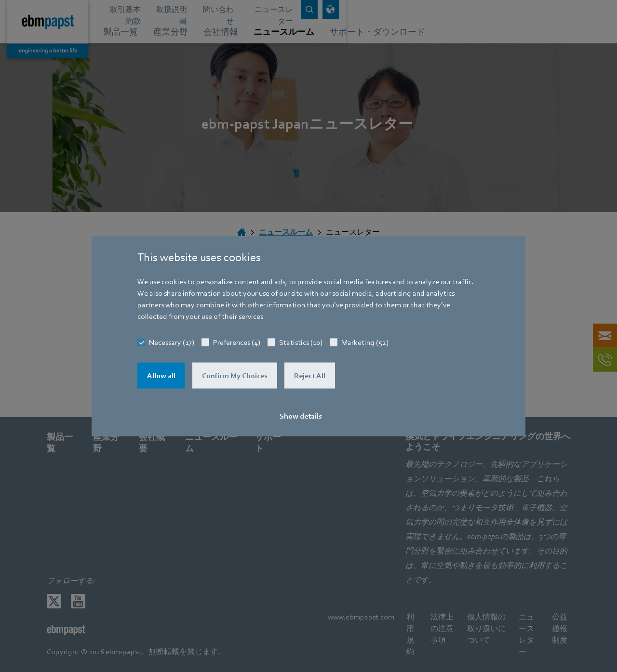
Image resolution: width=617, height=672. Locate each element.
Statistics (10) (301, 342)
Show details (301, 416)
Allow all (161, 375)
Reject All (310, 375)
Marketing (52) (365, 342)
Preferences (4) (237, 342)
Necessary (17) (172, 342)
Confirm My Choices (235, 375)
